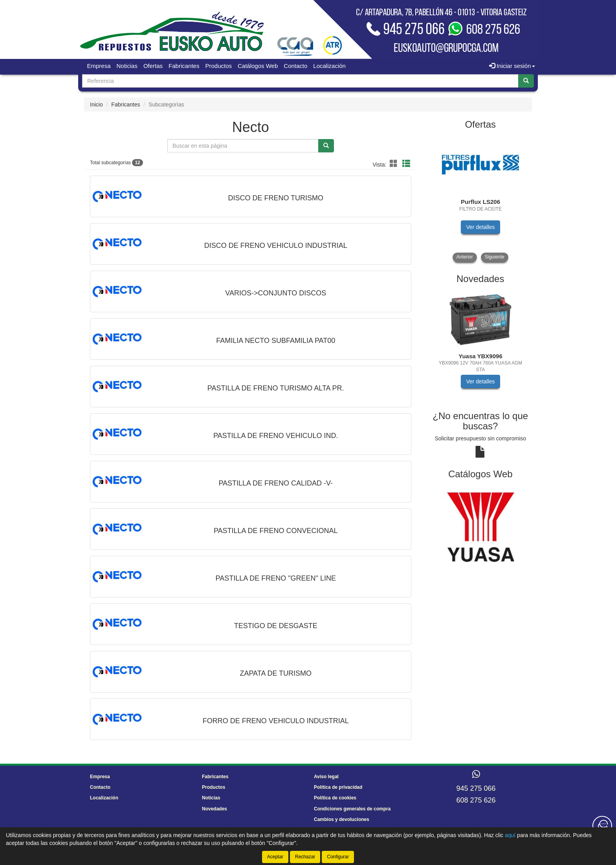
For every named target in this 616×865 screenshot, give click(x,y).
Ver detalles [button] (480, 227)
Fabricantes (184, 66)
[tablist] (481, 199)
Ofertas (153, 66)
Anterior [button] (465, 257)
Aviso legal (326, 777)
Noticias (127, 66)
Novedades (214, 809)
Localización (329, 66)
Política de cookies (335, 798)
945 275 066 (476, 788)
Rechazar (305, 857)
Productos (218, 66)
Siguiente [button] (495, 257)
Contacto (295, 66)
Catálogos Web (258, 66)
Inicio (96, 104)
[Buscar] (526, 81)
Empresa (99, 66)
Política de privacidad (338, 787)
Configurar (338, 857)
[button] (395, 164)
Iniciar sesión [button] (512, 66)
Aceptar (275, 857)
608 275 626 (476, 800)
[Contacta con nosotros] (602, 826)
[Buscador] (300, 81)
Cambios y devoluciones (342, 819)
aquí (510, 835)
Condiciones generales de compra (352, 809)
